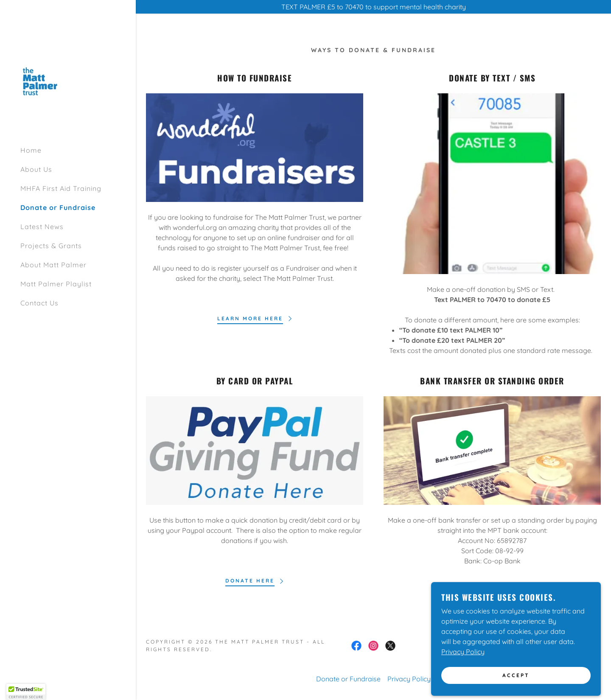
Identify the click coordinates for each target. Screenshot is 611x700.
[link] (44, 81)
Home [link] (31, 150)
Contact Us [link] (39, 303)
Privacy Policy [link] (409, 679)
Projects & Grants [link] (51, 246)
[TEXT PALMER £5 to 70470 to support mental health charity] (373, 7)
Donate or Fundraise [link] (58, 207)
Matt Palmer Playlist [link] (56, 284)
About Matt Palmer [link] (53, 265)
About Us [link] (36, 169)
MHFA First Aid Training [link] (61, 188)
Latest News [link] (42, 227)
